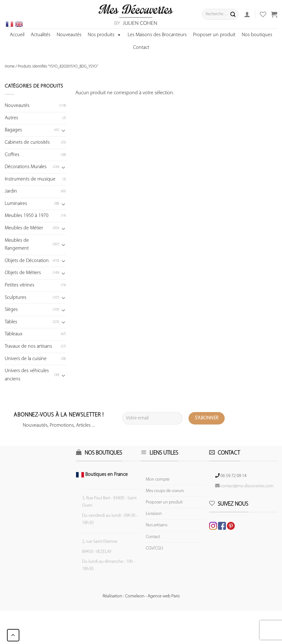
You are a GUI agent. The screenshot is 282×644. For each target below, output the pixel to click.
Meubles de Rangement (17, 245)
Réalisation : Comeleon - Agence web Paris (141, 596)
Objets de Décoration (27, 261)
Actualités (41, 35)
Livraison (154, 514)
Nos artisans (157, 525)
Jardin (11, 191)
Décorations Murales (26, 167)
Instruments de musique (30, 179)
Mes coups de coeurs (165, 491)
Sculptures (16, 298)
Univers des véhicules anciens (27, 375)
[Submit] (233, 14)
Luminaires (16, 204)
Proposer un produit (214, 35)
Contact (141, 48)
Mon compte (158, 480)
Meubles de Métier (24, 228)
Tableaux (14, 334)
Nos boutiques (257, 35)
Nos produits (105, 35)
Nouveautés (69, 35)
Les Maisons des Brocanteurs (157, 35)
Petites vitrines (19, 285)
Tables (11, 322)
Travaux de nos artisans (28, 346)
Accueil (17, 35)
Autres (11, 118)
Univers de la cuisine (26, 359)
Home (10, 66)
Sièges (11, 310)
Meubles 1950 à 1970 (27, 216)
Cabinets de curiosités (27, 142)
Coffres (12, 155)
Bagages (13, 130)
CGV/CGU (154, 548)
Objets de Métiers (23, 273)
